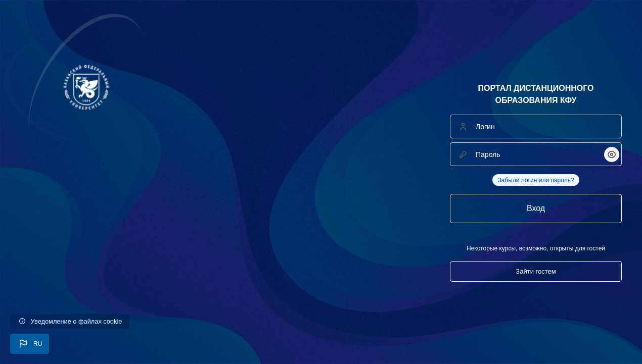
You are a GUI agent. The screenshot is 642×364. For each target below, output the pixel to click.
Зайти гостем (536, 271)
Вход (536, 208)
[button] (30, 344)
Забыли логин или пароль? (536, 180)
